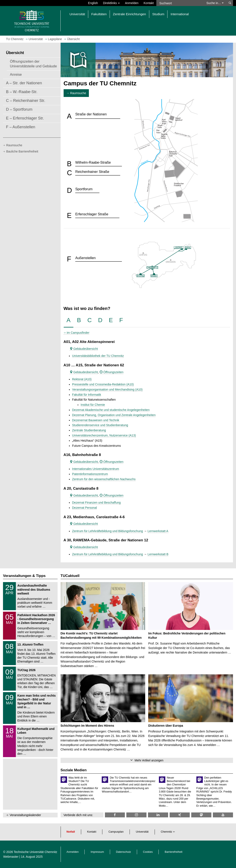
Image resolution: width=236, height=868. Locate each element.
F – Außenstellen (21, 127)
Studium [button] (158, 14)
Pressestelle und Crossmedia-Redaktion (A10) (103, 384)
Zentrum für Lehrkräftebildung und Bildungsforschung (108, 531)
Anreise (16, 74)
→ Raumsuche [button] (76, 93)
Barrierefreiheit (174, 852)
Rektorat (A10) (82, 379)
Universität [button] (77, 14)
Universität (142, 832)
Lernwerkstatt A (158, 531)
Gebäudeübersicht (84, 349)
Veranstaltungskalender (25, 815)
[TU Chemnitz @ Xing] (180, 815)
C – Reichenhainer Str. (26, 101)
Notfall (71, 832)
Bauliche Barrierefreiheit (22, 151)
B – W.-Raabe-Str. (22, 92)
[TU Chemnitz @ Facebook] (115, 815)
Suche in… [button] (215, 3)
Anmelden (132, 3)
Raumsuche (14, 145)
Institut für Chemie (93, 405)
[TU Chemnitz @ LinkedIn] (158, 815)
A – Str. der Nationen (24, 83)
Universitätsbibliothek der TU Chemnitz (98, 356)
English (93, 3)
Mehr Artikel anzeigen (149, 760)
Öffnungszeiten (112, 372)
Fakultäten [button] (99, 14)
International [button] (180, 14)
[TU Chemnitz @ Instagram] (136, 815)
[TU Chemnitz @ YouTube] (223, 815)
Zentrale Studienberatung (89, 430)
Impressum (97, 852)
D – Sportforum (19, 109)
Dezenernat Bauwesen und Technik (96, 420)
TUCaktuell (70, 576)
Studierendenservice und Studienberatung (100, 425)
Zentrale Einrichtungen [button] (129, 14)
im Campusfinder (78, 333)
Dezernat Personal (85, 508)
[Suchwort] (180, 3)
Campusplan (116, 832)
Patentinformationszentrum (90, 474)
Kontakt (149, 3)
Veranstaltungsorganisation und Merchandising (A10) (107, 389)
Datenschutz (124, 852)
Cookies (148, 852)
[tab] (69, 320)
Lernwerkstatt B (158, 554)
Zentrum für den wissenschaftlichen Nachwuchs (104, 479)
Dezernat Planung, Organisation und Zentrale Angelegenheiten (114, 415)
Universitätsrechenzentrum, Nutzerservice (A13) (104, 435)
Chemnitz (167, 832)
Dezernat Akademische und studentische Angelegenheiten (111, 410)
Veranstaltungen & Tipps (24, 576)
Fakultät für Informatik (87, 395)
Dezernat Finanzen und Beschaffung (96, 503)
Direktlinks (111, 3)
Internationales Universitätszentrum (96, 469)
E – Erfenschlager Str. (25, 118)
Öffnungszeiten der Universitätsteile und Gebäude (33, 64)
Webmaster (11, 857)
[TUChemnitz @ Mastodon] (201, 815)
